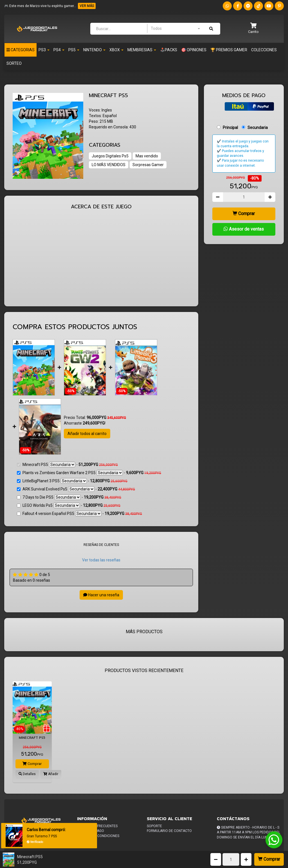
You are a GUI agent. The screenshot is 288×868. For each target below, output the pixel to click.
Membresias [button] (142, 50)
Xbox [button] (116, 50)
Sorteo (14, 63)
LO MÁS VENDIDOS (109, 165)
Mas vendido (147, 156)
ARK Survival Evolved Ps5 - (76, 489)
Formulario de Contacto (169, 831)
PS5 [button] (74, 50)
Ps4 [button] (59, 50)
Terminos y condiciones (98, 836)
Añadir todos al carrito (87, 434)
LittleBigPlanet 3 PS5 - (72, 481)
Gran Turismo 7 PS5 (42, 836)
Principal (230, 128)
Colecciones (264, 50)
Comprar (269, 859)
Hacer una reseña (101, 595)
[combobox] (175, 28)
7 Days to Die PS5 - (69, 497)
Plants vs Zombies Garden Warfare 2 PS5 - (89, 473)
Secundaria (258, 128)
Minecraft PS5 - (67, 465)
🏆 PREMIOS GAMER (229, 50)
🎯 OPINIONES (194, 50)
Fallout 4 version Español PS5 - (79, 514)
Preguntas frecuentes (97, 826)
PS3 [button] (44, 50)
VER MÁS (87, 6)
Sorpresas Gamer (148, 165)
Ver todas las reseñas (101, 560)
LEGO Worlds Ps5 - (69, 505)
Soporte (154, 826)
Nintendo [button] (94, 50)
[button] (253, 29)
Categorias (21, 50)
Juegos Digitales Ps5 (110, 156)
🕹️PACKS (169, 50)
